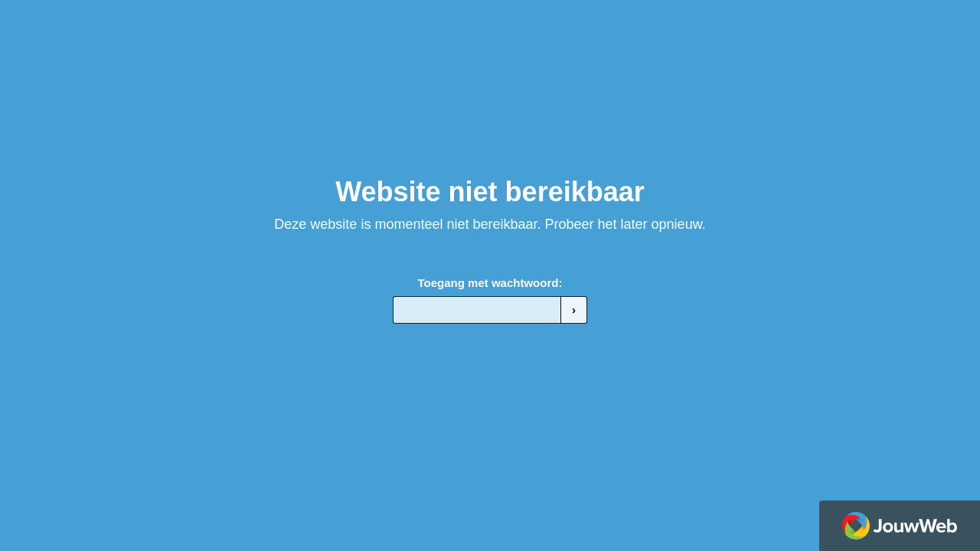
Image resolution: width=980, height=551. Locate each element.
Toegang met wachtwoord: (490, 283)
